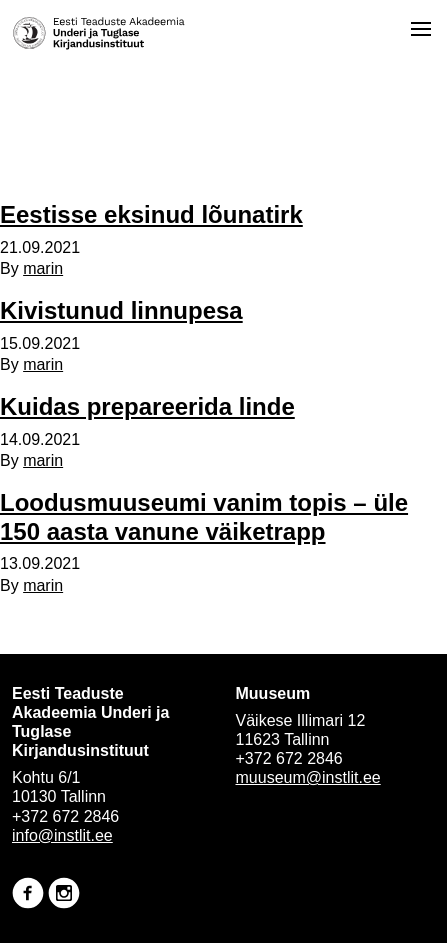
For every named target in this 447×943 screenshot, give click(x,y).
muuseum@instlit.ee (308, 777)
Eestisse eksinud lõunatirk (151, 214)
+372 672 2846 (65, 816)
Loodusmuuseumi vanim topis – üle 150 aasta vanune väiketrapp (204, 517)
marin (43, 268)
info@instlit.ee (62, 835)
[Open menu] (421, 29)
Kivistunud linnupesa (121, 310)
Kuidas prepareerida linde (147, 406)
